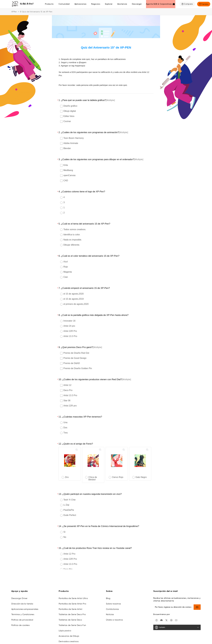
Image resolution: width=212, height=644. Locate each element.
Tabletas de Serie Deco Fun (72, 610)
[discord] (161, 605)
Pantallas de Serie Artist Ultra (73, 583)
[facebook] (157, 605)
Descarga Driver (19, 583)
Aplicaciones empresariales (25, 594)
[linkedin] (171, 605)
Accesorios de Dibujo (69, 621)
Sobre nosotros (113, 589)
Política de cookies (20, 610)
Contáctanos (112, 594)
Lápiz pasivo (65, 615)
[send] (197, 592)
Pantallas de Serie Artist (71, 594)
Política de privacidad (22, 605)
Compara (188, 4)
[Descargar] (137, 4)
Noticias (110, 599)
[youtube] (176, 605)
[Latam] (177, 612)
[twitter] (166, 605)
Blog (108, 583)
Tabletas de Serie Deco (70, 605)
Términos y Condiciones (23, 599)
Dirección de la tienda (22, 589)
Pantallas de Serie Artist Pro (72, 589)
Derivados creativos (69, 626)
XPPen (14, 12)
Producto (49, 4)
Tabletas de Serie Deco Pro (72, 599)
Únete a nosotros (114, 605)
